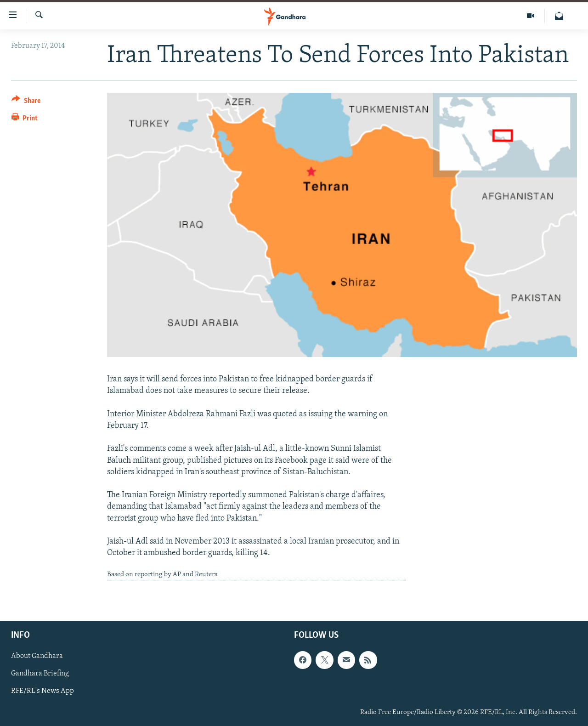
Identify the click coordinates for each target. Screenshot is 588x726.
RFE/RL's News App (42, 691)
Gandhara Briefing (40, 674)
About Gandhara (37, 656)
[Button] (26, 102)
